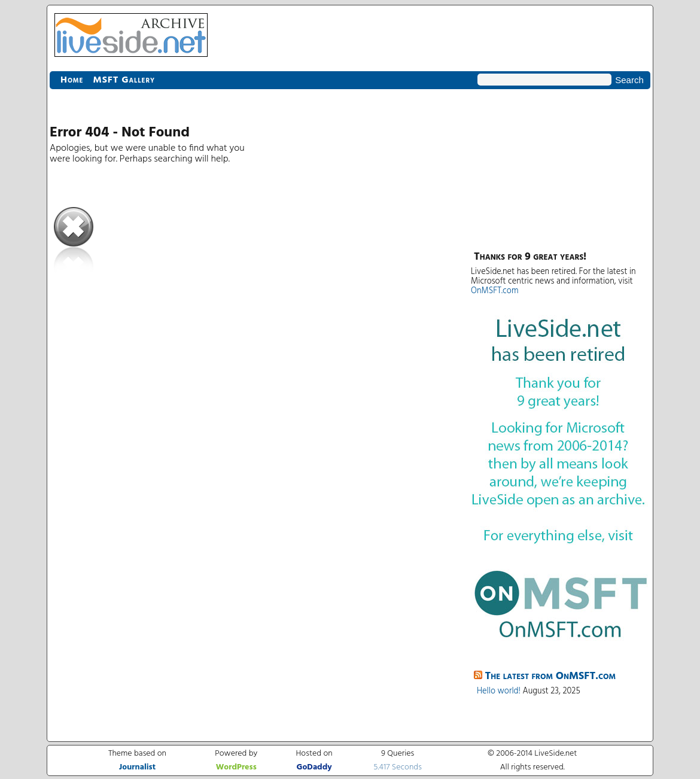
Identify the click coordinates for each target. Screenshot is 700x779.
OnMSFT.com (495, 291)
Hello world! (499, 691)
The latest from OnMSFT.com (551, 676)
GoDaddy (314, 767)
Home (72, 80)
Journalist (137, 767)
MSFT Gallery (124, 80)
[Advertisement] (561, 168)
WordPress (236, 767)
